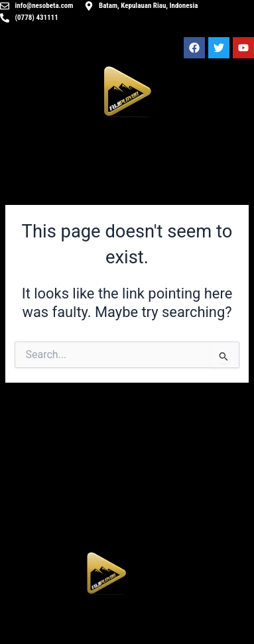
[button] (106, 623)
